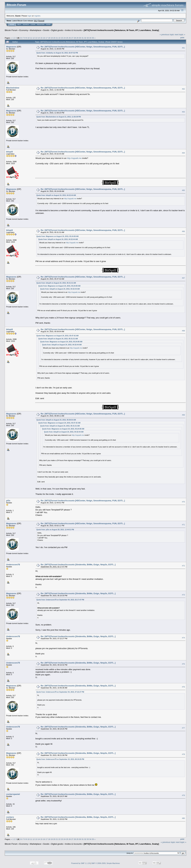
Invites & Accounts (73, 30)
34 (90, 38)
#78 (183, 754)
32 (85, 38)
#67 (183, 278)
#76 (183, 687)
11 (31, 38)
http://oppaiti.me (74, 158)
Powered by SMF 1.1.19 (81, 863)
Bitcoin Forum (11, 30)
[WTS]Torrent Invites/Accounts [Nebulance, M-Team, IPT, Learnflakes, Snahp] (121, 30)
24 (65, 38)
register (37, 16)
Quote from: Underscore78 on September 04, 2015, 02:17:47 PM (60, 600)
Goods (46, 30)
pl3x (8, 501)
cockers (10, 817)
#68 (183, 331)
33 (88, 38)
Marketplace (36, 30)
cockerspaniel (13, 794)
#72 (183, 566)
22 (59, 38)
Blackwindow (13, 88)
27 (72, 38)
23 (62, 38)
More (48, 24)
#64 (183, 153)
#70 (183, 502)
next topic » (180, 35)
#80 (183, 818)
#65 (183, 190)
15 (41, 38)
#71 (183, 525)
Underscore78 (13, 565)
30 (80, 38)
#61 (183, 48)
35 (93, 38)
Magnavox (11, 47)
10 (29, 38)
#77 (183, 728)
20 (54, 38)
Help (19, 24)
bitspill (9, 152)
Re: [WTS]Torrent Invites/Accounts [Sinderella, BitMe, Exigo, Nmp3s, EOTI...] (78, 565)
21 (57, 38)
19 (52, 38)
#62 (183, 89)
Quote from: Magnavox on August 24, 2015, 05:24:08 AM (57, 236)
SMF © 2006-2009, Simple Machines (106, 863)
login (30, 16)
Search (26, 24)
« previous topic (167, 35)
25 (67, 38)
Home (12, 24)
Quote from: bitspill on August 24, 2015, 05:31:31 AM (56, 283)
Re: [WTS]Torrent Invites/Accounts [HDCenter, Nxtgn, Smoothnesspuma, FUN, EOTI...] (83, 47)
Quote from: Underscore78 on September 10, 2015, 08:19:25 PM (60, 759)
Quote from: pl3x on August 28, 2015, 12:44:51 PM (55, 530)
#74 (183, 638)
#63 (183, 112)
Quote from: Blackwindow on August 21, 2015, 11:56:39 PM (59, 117)
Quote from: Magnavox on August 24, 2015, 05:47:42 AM (57, 336)
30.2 (36, 21)
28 (75, 38)
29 (77, 38)
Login (33, 24)
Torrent (41, 21)
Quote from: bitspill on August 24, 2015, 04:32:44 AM (56, 195)
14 (39, 38)
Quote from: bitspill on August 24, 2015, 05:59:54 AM (56, 420)
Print (182, 38)
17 (47, 38)
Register (41, 24)
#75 (183, 664)
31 (83, 38)
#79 (183, 795)
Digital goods (57, 30)
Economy (24, 30)
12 (34, 38)
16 (44, 38)
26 (70, 38)
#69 (183, 415)
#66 (183, 231)
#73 (183, 595)
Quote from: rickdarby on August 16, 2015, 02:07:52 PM (57, 53)
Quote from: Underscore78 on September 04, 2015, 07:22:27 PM (60, 692)
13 (36, 38)
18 (49, 38)
